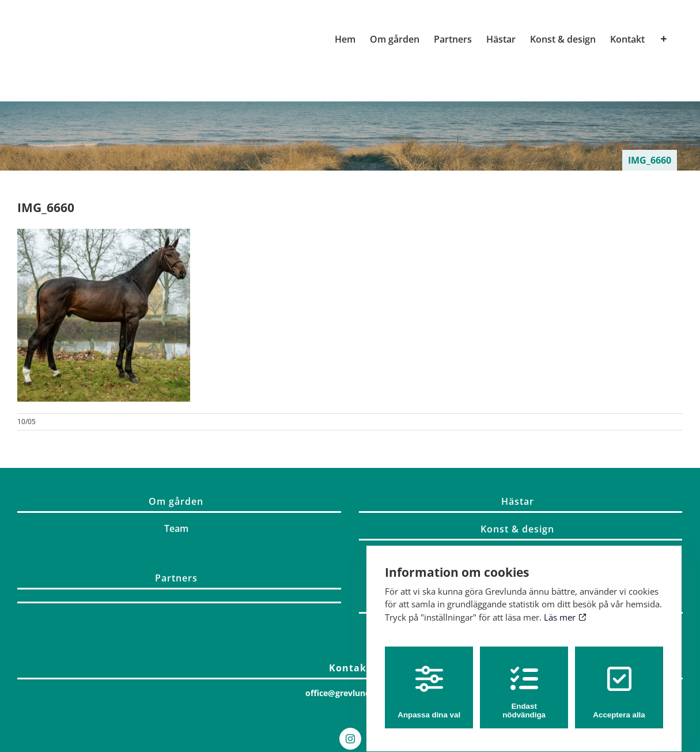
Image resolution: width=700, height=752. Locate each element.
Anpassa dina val (429, 682)
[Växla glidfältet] (664, 39)
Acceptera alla (619, 682)
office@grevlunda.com (350, 693)
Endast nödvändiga (524, 682)
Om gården (176, 501)
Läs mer (565, 606)
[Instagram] (350, 739)
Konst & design (517, 529)
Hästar (518, 501)
